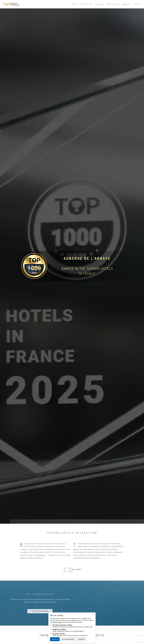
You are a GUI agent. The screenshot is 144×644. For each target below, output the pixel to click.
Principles (99, 4)
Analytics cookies (59, 629)
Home (74, 4)
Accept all (55, 639)
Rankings (126, 4)
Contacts (137, 4)
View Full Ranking (40, 611)
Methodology (113, 4)
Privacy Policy (57, 622)
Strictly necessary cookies (62, 625)
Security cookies (59, 634)
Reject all (81, 639)
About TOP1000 (86, 4)
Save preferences (68, 639)
